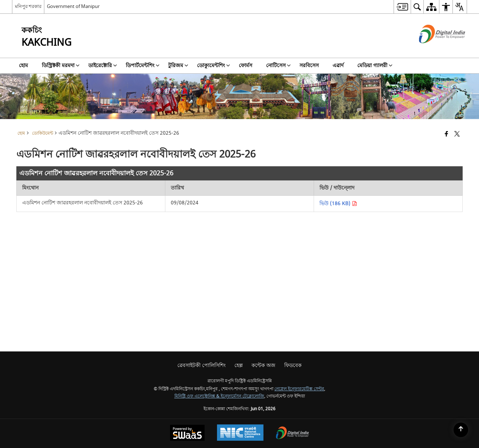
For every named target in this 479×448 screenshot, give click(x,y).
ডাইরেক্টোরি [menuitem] (103, 66)
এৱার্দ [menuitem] (338, 66)
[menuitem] (402, 7)
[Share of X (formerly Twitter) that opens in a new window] (457, 135)
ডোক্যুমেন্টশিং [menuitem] (214, 66)
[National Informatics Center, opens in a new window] (240, 433)
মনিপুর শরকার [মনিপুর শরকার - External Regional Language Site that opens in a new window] (28, 6)
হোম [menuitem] (23, 66)
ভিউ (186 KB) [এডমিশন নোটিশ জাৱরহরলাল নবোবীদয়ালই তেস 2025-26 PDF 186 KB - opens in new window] (338, 203)
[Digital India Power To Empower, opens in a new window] (293, 434)
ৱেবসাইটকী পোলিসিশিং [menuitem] (202, 365)
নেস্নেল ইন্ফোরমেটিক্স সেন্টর (299, 389)
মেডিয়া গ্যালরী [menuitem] (375, 66)
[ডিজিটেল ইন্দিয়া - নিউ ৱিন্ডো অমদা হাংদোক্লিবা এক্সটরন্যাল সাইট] (433, 50)
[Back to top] (461, 430)
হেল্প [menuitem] (239, 365)
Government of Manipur (73, 6)
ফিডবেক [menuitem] (293, 365)
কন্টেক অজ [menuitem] (263, 365)
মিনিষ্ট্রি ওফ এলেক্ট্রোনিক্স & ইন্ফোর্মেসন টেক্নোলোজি (219, 396)
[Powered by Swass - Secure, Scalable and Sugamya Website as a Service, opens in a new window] (187, 434)
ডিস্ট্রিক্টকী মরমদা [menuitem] (61, 66)
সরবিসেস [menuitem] (309, 66)
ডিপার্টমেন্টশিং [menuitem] (143, 66)
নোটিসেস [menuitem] (278, 66)
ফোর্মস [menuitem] (245, 66)
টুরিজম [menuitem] (178, 66)
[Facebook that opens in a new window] (446, 135)
